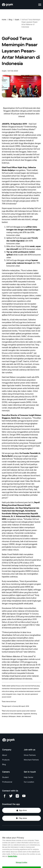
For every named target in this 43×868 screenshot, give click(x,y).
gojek (17, 20)
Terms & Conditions (30, 832)
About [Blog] (5, 755)
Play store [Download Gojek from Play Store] (21, 818)
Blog (10, 20)
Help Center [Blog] (29, 777)
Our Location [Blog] (29, 782)
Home (4, 20)
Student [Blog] (5, 777)
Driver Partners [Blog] (30, 755)
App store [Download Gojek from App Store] (21, 810)
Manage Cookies (22, 866)
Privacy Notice (8, 832)
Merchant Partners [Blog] (31, 760)
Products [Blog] (6, 760)
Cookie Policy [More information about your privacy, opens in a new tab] (12, 859)
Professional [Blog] (7, 782)
